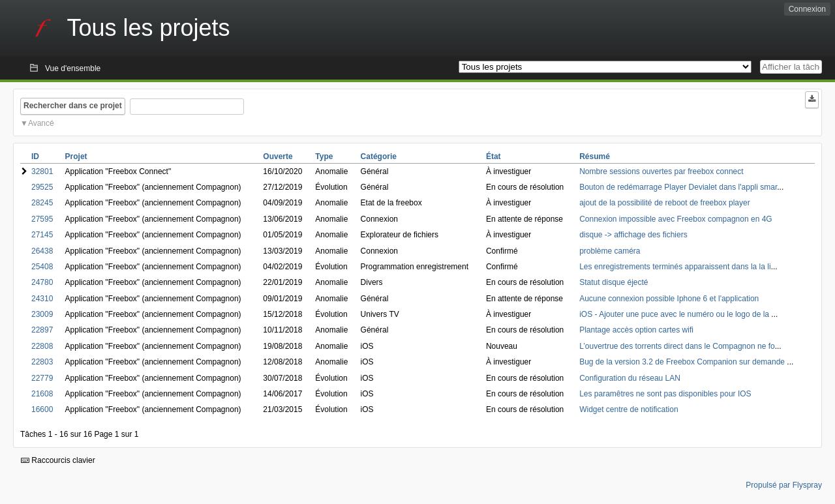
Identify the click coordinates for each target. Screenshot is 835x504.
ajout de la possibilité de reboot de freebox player (665, 203)
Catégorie (379, 156)
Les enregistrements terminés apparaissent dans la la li (675, 267)
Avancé (41, 123)
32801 (42, 171)
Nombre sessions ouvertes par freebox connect (661, 171)
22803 (42, 362)
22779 (42, 378)
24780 (42, 282)
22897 (42, 330)
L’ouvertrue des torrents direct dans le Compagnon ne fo (677, 346)
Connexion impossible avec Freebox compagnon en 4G (676, 219)
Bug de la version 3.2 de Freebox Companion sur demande (683, 362)
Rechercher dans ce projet (73, 106)
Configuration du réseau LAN (630, 378)
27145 (42, 235)
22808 (42, 346)
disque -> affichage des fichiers (633, 235)
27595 (42, 219)
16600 (42, 409)
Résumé (595, 156)
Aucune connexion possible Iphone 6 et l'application (669, 299)
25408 (42, 267)
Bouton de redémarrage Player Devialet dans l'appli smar (678, 187)
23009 (42, 314)
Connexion (807, 9)
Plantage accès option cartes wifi (636, 330)
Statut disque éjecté (614, 282)
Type (324, 156)
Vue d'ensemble (73, 68)
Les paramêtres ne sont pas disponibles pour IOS (665, 394)
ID (35, 156)
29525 (42, 187)
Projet (76, 156)
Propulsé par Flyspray (784, 485)
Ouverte (278, 156)
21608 (42, 394)
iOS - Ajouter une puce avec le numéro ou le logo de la (675, 314)
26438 (42, 251)
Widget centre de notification (629, 409)
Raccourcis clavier (58, 460)
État (493, 156)
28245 (42, 203)
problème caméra (610, 251)
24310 (42, 299)
